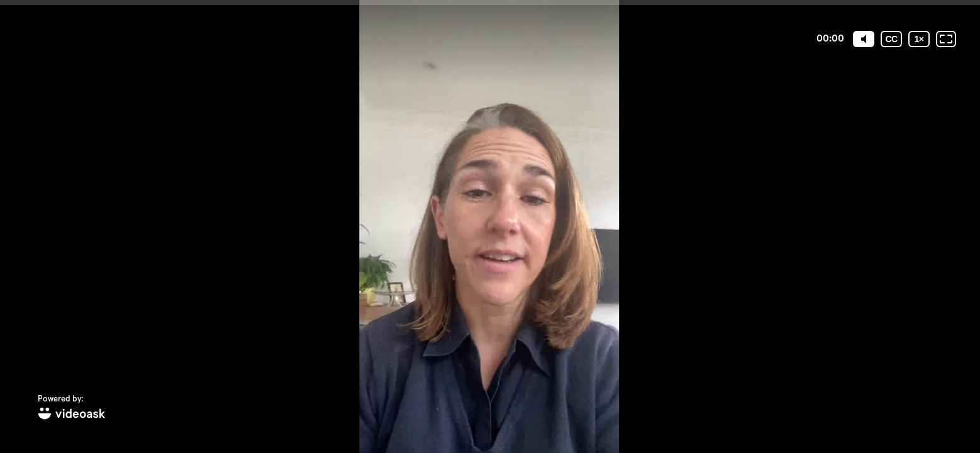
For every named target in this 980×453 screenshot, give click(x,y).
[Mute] (864, 39)
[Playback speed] (919, 39)
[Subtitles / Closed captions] (891, 39)
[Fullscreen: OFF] (946, 39)
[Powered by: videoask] (72, 408)
